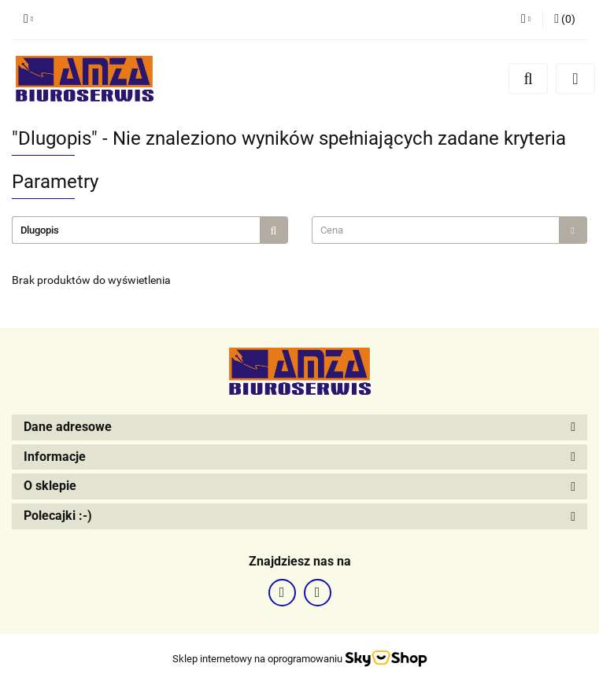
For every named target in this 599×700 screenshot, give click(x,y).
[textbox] (436, 230)
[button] (565, 20)
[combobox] (450, 230)
